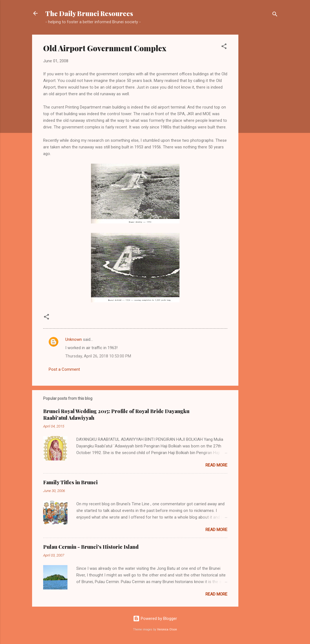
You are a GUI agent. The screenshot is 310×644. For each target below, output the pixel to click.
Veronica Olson (167, 629)
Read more (216, 465)
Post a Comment (64, 369)
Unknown (74, 339)
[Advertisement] (260, 118)
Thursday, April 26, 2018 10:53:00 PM (98, 356)
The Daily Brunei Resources (89, 13)
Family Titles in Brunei (70, 482)
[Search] (275, 15)
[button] (224, 47)
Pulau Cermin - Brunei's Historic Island (91, 547)
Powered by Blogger (155, 619)
